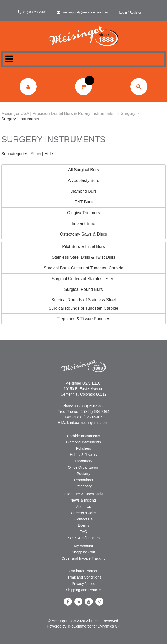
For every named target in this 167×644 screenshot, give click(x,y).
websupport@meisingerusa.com (82, 12)
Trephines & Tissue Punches (83, 319)
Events (83, 525)
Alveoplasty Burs (83, 181)
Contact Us (83, 519)
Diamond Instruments (83, 442)
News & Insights (83, 500)
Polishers (84, 448)
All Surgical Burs (83, 170)
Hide (49, 154)
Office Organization (84, 467)
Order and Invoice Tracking (83, 558)
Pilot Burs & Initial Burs (83, 246)
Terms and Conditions (83, 577)
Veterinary (83, 486)
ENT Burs (83, 202)
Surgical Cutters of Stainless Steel (84, 279)
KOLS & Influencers (83, 538)
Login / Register (130, 13)
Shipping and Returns (83, 590)
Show (36, 154)
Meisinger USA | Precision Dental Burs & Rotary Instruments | (58, 113)
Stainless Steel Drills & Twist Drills (84, 257)
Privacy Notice (83, 584)
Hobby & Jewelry (83, 455)
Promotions (83, 480)
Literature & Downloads (84, 494)
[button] (83, 87)
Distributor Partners (83, 571)
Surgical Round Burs (83, 289)
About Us (84, 507)
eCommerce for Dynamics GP (96, 626)
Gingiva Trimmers (83, 213)
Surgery (128, 113)
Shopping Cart (84, 552)
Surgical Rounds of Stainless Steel (83, 300)
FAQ (83, 532)
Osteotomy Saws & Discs (84, 234)
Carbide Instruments (83, 436)
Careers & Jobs (83, 513)
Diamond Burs (83, 191)
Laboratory (83, 461)
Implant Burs (84, 223)
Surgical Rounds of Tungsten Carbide (84, 308)
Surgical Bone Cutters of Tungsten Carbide (83, 268)
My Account (83, 546)
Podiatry (83, 474)
